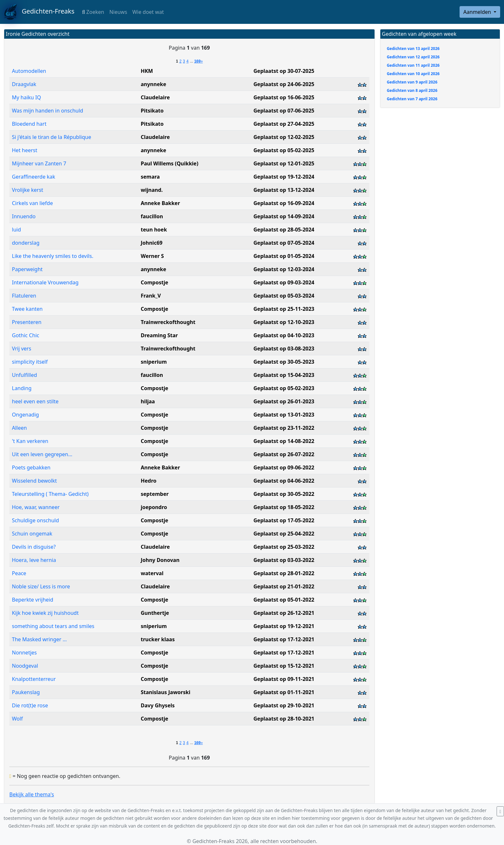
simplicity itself (30, 362)
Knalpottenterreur (34, 679)
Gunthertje (155, 613)
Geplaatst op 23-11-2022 (284, 428)
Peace (19, 573)
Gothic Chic (26, 335)
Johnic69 (152, 243)
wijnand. (152, 190)
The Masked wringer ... (39, 639)
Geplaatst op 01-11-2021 (284, 692)
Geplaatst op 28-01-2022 (284, 573)
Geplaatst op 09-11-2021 (284, 679)
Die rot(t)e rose (30, 705)
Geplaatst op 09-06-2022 (284, 467)
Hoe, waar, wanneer (36, 507)
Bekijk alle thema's (32, 794)
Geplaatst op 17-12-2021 (284, 639)
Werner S (152, 256)
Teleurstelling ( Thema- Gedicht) (50, 494)
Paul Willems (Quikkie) (170, 163)
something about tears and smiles (53, 626)
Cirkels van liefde (32, 203)
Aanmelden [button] (478, 12)
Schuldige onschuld (35, 520)
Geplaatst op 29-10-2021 (284, 705)
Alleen (19, 428)
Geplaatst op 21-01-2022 (284, 586)
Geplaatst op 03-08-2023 (284, 349)
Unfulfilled (24, 375)
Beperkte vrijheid (33, 600)
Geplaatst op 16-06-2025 (284, 97)
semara (150, 177)
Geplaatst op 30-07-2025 (284, 71)
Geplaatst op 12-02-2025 (284, 137)
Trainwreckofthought (168, 322)
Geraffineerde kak (33, 177)
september (155, 494)
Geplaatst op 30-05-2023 (284, 362)
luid (16, 230)
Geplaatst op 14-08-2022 (284, 441)
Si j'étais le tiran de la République (52, 137)
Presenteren (27, 322)
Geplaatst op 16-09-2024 (284, 203)
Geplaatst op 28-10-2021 (284, 719)
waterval (152, 573)
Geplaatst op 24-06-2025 (284, 84)
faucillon (152, 216)
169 (197, 61)
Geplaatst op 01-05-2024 (284, 256)
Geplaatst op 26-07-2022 (284, 454)
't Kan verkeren (30, 441)
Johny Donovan (160, 560)
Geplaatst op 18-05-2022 (284, 507)
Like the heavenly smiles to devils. (53, 256)
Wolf (17, 719)
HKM (147, 71)
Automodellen (29, 71)
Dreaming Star (159, 335)
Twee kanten (27, 309)
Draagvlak (24, 84)
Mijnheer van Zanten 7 (39, 163)
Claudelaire (155, 97)
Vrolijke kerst (28, 190)
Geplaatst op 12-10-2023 (284, 322)
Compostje (154, 282)
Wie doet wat (148, 12)
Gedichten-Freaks (39, 12)
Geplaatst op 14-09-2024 (284, 216)
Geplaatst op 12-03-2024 (284, 269)
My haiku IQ (26, 97)
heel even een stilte (35, 401)
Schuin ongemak (32, 534)
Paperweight (27, 269)
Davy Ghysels (158, 705)
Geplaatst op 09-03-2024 (284, 282)
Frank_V (151, 296)
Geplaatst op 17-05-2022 (284, 520)
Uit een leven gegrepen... (42, 454)
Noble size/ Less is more (41, 586)
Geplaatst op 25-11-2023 (284, 309)
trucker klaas (158, 639)
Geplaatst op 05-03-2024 (284, 296)
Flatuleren (24, 296)
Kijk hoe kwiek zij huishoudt (45, 613)
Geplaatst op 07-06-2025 (284, 111)
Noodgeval (25, 666)
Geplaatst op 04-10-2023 (284, 335)
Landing (22, 388)
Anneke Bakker (160, 203)
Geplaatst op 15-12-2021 (284, 666)
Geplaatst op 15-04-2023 (284, 375)
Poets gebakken (31, 467)
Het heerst (25, 150)
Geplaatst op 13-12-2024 (284, 190)
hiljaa (148, 401)
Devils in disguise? (34, 547)
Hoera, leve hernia (34, 560)
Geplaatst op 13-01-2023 (284, 415)
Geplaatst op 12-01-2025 (284, 163)
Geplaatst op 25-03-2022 (284, 547)
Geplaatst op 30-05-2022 (284, 494)
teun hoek (154, 230)
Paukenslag (26, 692)
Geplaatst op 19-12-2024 (284, 177)
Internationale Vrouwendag (45, 282)
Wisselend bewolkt (34, 481)
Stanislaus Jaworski (166, 692)
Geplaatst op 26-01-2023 (284, 401)
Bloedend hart (29, 124)
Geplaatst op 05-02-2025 (284, 150)
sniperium (154, 362)
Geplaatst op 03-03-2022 (284, 560)
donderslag (26, 243)
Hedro (149, 481)
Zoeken (93, 12)
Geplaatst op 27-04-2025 (284, 124)
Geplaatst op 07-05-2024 (284, 243)
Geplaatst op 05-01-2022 (284, 600)
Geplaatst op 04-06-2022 (284, 481)
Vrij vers (22, 349)
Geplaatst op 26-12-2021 (284, 613)
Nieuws (118, 12)
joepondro (154, 507)
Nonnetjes (24, 653)
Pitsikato (152, 111)
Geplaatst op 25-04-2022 (284, 534)
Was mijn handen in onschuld (48, 111)
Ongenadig (25, 415)
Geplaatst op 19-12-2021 (284, 626)
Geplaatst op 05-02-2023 (284, 388)
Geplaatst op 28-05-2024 (284, 230)
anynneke (153, 84)
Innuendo (24, 216)
